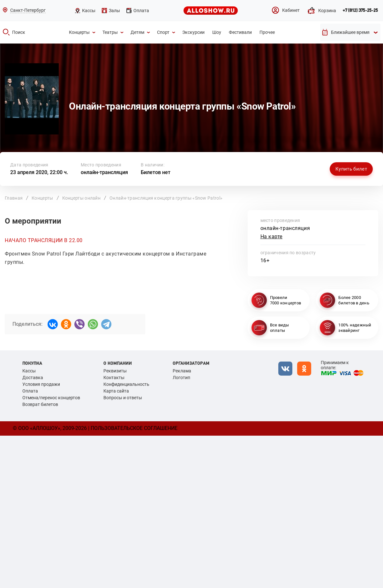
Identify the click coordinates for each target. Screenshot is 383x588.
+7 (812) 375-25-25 (360, 11)
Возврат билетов (40, 404)
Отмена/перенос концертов (51, 398)
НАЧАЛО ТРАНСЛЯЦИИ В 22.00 (44, 240)
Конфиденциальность (126, 384)
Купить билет (351, 169)
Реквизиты (115, 371)
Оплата (30, 391)
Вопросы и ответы (123, 398)
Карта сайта (116, 391)
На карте (272, 237)
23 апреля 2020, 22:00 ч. (39, 172)
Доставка (33, 378)
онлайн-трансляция (104, 172)
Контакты (114, 378)
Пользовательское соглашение (134, 428)
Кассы (29, 371)
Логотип (181, 378)
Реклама (182, 371)
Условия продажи (41, 384)
